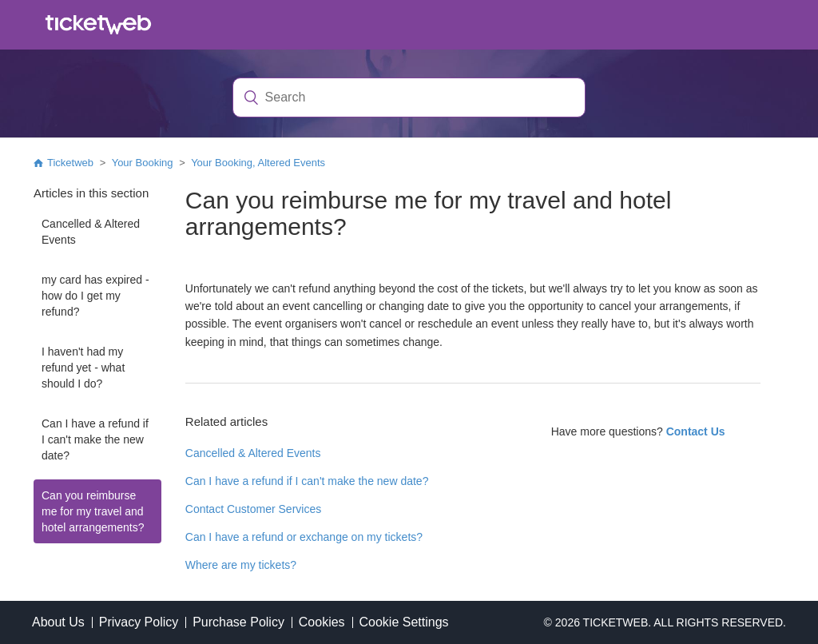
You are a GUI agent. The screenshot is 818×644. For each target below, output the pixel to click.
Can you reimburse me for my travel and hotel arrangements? (93, 511)
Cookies (322, 622)
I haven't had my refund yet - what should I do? (83, 368)
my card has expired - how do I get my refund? (95, 296)
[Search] (409, 97)
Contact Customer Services (253, 509)
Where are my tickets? (241, 565)
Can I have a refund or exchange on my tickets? (304, 537)
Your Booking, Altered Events (258, 163)
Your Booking (143, 163)
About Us (58, 622)
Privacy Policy (139, 622)
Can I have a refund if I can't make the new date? (95, 439)
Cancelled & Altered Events (91, 232)
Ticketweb (70, 163)
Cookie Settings (403, 622)
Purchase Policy (238, 622)
